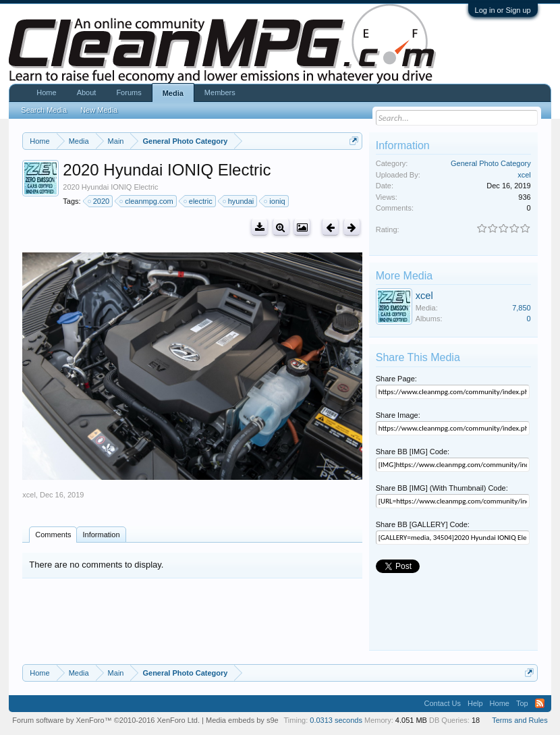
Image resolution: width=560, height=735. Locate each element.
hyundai (239, 201)
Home (46, 92)
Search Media (44, 110)
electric (199, 201)
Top (522, 703)
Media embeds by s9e (242, 720)
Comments (53, 535)
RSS (540, 703)
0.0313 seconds (336, 720)
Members (220, 92)
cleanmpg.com (147, 201)
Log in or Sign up (503, 10)
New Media (99, 110)
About (87, 92)
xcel (29, 495)
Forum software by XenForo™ (106, 720)
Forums (129, 92)
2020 (99, 201)
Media (173, 93)
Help (475, 703)
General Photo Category (491, 163)
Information (101, 535)
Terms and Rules (520, 720)
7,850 (522, 308)
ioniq (275, 201)
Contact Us (443, 703)
